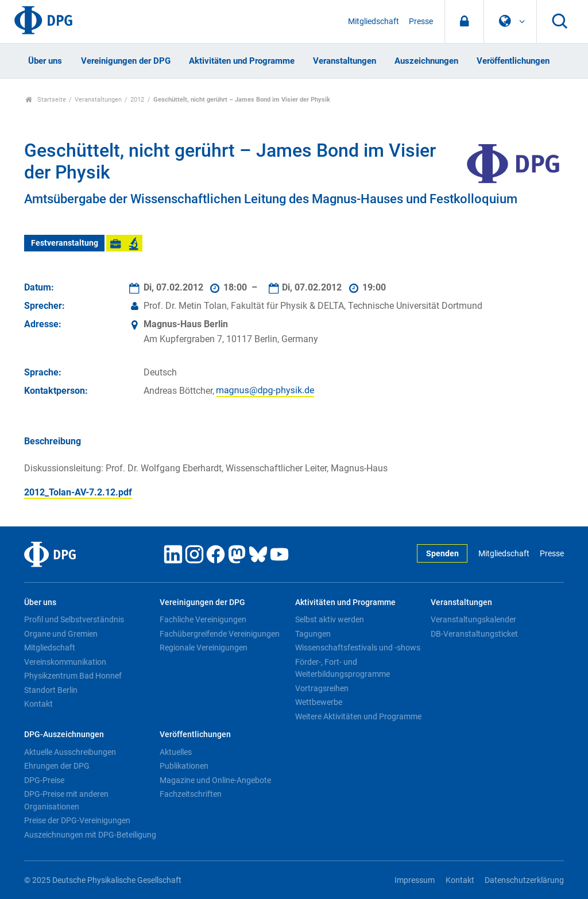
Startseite (46, 100)
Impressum (415, 880)
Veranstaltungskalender (473, 619)
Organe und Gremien (61, 634)
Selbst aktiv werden (330, 619)
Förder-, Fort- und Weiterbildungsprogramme (343, 668)
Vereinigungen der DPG (126, 61)
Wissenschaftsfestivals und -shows (358, 648)
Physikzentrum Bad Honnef (73, 676)
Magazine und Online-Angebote (215, 780)
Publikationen (184, 766)
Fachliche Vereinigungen (203, 619)
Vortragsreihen (322, 688)
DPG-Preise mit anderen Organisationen (66, 800)
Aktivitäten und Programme (242, 61)
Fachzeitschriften (191, 794)
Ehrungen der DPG (57, 766)
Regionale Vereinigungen (204, 648)
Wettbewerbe (319, 702)
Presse (421, 22)
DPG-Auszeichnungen (64, 735)
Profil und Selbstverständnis (74, 619)
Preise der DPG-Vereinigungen (77, 820)
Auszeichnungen (426, 61)
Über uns (45, 61)
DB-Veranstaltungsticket (474, 634)
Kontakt (38, 704)
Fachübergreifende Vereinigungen (220, 634)
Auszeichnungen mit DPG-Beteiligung (90, 835)
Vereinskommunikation (65, 662)
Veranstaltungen (345, 61)
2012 (137, 100)
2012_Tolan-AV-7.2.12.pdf (78, 492)
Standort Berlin (51, 690)
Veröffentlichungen (513, 61)
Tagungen (313, 634)
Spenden (442, 554)
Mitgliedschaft (374, 22)
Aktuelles (176, 752)
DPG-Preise (44, 780)
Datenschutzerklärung (524, 880)
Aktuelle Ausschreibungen (70, 752)
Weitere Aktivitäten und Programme (358, 716)
